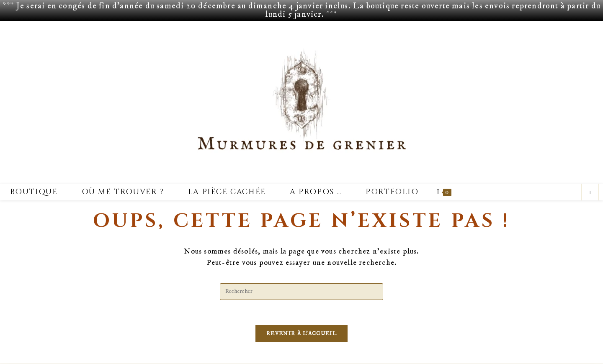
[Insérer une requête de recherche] (301, 292)
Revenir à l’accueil (301, 334)
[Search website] (590, 193)
